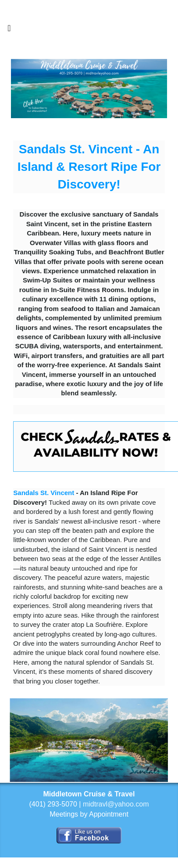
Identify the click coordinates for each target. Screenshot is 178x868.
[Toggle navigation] (9, 30)
